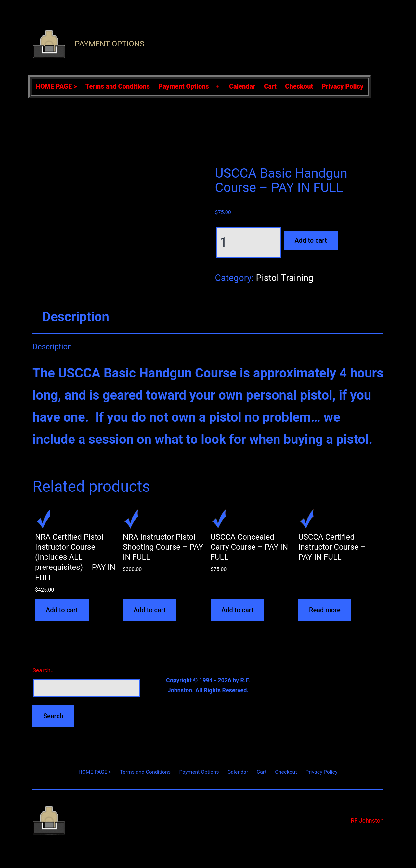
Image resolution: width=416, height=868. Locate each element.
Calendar (242, 86)
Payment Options (110, 44)
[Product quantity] (248, 243)
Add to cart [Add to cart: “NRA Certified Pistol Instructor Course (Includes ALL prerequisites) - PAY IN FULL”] (62, 610)
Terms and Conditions (118, 86)
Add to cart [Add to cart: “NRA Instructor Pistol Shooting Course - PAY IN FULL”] (150, 610)
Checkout (299, 86)
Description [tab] (76, 317)
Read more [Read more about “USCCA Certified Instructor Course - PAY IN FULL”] (325, 610)
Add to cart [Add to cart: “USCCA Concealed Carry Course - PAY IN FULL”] (237, 610)
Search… (44, 670)
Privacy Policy (343, 86)
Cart (270, 86)
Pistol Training (285, 278)
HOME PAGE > (56, 86)
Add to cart (311, 240)
